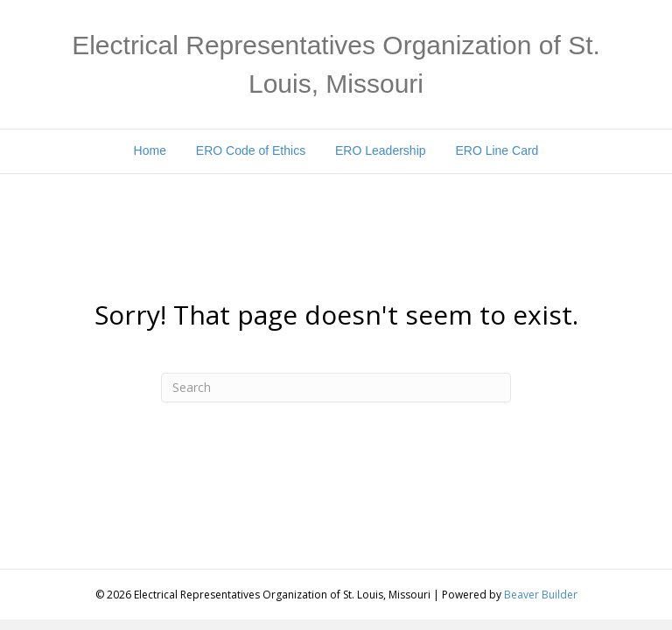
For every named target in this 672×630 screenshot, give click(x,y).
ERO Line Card (497, 150)
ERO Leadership (381, 150)
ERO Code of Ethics (251, 150)
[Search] (336, 388)
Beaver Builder (541, 595)
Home (150, 150)
